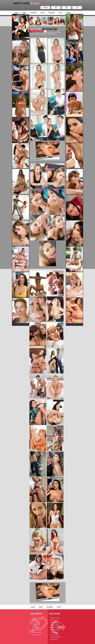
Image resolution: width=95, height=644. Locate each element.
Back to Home (36, 29)
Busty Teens (54, 640)
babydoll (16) (36, 620)
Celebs (42, 13)
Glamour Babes (55, 625)
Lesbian (68, 13)
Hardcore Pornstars (56, 627)
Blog (56, 8)
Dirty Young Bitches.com (29, 3)
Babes (24, 13)
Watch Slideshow (37, 31)
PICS (77, 8)
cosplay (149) (36, 618)
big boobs (44, 34)
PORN (66, 8)
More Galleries (50, 29)
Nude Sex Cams (55, 618)
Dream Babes (54, 635)
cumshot (57, 32)
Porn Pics (53, 620)
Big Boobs (33, 13)
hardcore (38, 34)
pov (53, 32)
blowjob (44, 32)
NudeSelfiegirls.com (56, 623)
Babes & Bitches (55, 630)
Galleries (45, 8)
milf (34, 32)
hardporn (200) (36, 635)
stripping (32, 34)
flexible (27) (35, 625)
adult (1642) (35, 623)
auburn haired (52, 34)
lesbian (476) (36, 627)
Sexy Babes (54, 632)
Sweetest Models (55, 637)
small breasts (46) (37, 632)
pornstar (38, 32)
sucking (49, 32)
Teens (60, 13)
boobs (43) (35, 630)
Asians (16, 13)
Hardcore (51, 13)
